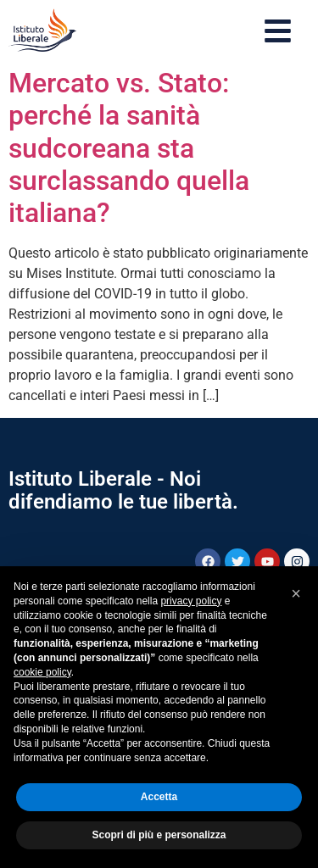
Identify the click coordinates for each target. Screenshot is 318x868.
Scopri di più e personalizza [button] (159, 835)
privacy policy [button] (191, 601)
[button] (296, 593)
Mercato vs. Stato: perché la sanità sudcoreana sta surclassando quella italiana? (129, 148)
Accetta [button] (159, 797)
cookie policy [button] (42, 672)
